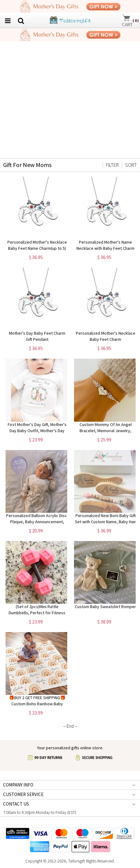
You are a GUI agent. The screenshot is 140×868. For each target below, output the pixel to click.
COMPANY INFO (18, 785)
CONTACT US (16, 804)
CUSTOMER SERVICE (23, 794)
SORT (131, 165)
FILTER (112, 165)
